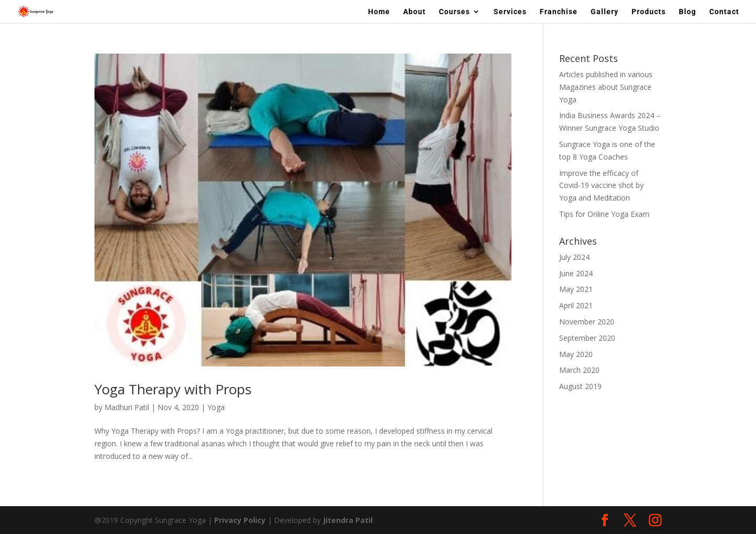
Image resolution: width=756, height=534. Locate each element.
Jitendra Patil (348, 520)
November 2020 (587, 322)
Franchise (559, 12)
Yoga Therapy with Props (173, 389)
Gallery (605, 12)
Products (649, 12)
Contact (724, 12)
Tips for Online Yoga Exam (604, 214)
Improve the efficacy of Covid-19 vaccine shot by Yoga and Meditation (601, 186)
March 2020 (579, 370)
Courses (454, 12)
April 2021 (576, 305)
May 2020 (576, 354)
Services (510, 12)
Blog (687, 12)
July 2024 (574, 257)
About (414, 12)
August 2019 (580, 386)
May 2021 (576, 289)
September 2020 (587, 338)
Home (379, 12)
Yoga (216, 407)
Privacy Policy (240, 520)
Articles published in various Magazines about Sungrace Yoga (606, 87)
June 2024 (576, 273)
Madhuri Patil (127, 407)
